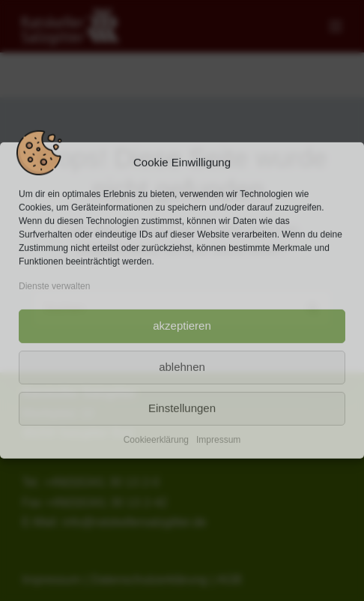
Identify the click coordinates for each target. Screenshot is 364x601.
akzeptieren (182, 326)
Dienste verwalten (54, 286)
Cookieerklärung (156, 439)
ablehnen (182, 367)
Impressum (218, 439)
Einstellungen (182, 408)
